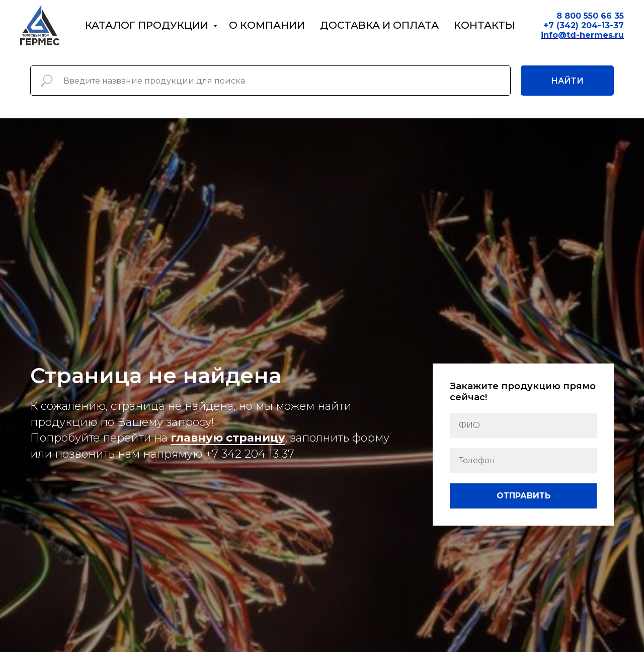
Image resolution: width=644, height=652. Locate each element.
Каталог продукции (148, 25)
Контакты (485, 25)
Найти (567, 81)
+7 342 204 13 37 (250, 454)
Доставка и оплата (379, 25)
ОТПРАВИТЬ (524, 496)
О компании (267, 25)
